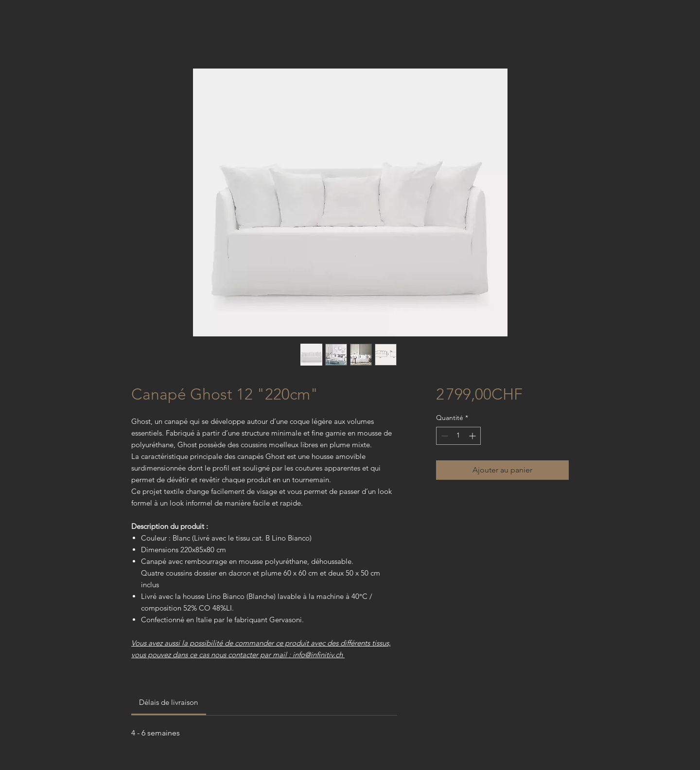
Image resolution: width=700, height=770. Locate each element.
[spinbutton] (458, 436)
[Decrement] (444, 436)
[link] (168, 702)
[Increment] (473, 436)
